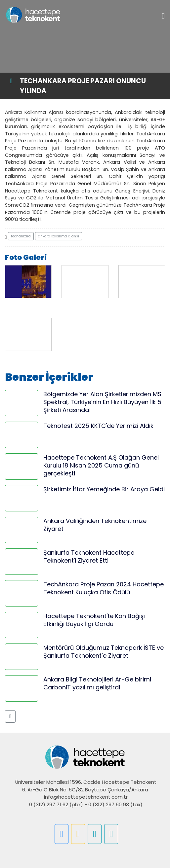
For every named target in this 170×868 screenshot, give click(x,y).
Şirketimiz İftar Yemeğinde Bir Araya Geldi (104, 489)
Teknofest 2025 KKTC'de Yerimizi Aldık (98, 426)
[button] (10, 716)
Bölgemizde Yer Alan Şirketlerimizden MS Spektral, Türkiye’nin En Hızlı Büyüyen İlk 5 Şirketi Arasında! (102, 402)
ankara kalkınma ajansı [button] (59, 236)
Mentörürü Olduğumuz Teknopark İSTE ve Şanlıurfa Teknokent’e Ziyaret (104, 652)
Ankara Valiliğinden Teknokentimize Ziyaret (95, 525)
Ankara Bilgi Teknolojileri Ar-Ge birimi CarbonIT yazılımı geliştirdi (97, 683)
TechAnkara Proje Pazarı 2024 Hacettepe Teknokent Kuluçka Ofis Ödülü (104, 588)
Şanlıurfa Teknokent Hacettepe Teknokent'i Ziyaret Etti (89, 556)
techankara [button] (21, 236)
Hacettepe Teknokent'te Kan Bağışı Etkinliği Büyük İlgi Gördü (94, 620)
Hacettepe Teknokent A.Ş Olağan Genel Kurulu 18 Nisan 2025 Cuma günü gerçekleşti (101, 465)
